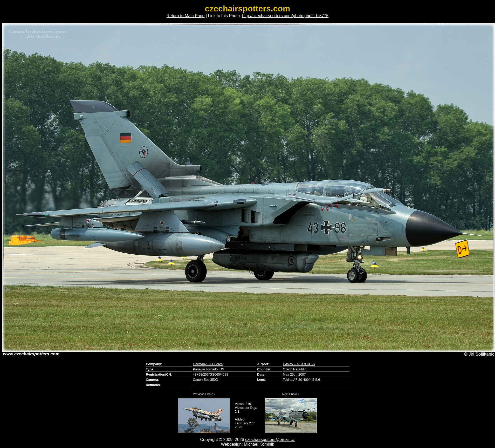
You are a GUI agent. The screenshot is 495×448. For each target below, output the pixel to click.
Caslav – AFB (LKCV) (299, 364)
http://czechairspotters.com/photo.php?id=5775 (285, 16)
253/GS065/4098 (216, 374)
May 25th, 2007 (294, 374)
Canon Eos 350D (205, 380)
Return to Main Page (186, 16)
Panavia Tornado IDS (208, 369)
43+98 (197, 374)
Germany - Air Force (208, 364)
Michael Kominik (259, 444)
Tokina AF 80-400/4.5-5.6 (301, 380)
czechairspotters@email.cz (270, 440)
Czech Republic (294, 369)
